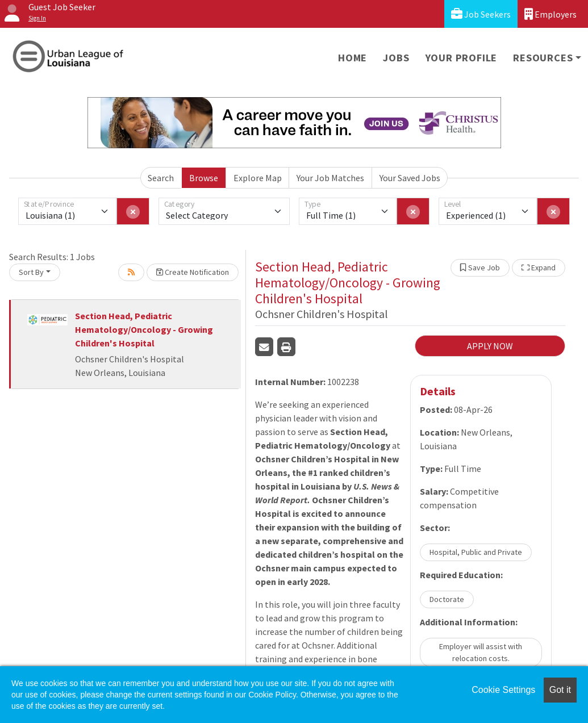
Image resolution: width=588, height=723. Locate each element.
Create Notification (193, 272)
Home (353, 58)
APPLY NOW (490, 346)
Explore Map (258, 178)
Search (161, 178)
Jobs (396, 58)
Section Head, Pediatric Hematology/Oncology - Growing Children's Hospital (144, 329)
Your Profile (462, 58)
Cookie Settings (503, 690)
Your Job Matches (330, 178)
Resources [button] (543, 58)
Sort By (31, 272)
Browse (204, 178)
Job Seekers (481, 14)
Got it (560, 690)
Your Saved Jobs (410, 178)
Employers (551, 14)
